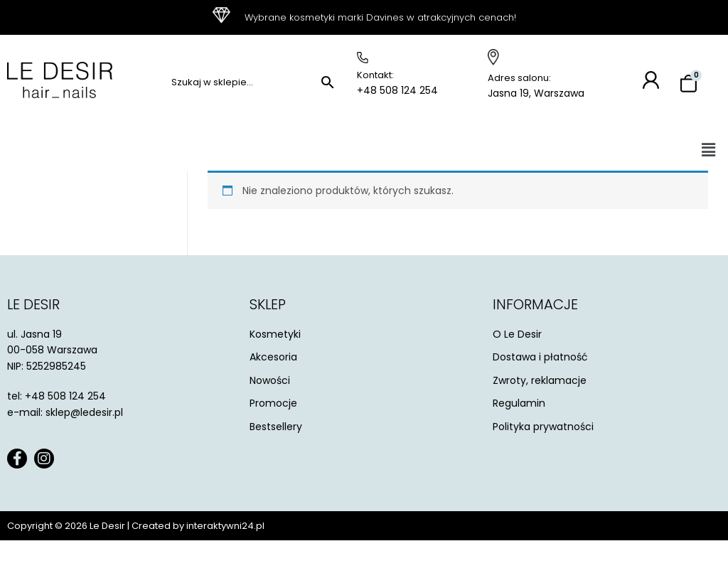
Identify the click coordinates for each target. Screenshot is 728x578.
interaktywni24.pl (225, 526)
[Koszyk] (689, 84)
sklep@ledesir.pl (84, 412)
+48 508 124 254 (397, 90)
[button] (709, 150)
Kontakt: (375, 75)
